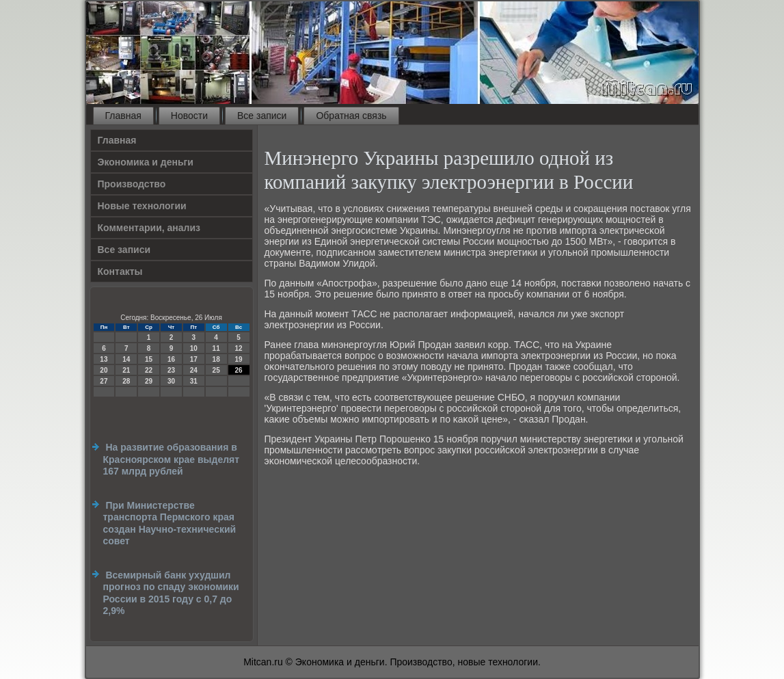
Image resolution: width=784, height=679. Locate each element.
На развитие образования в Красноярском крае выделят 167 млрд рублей (172, 459)
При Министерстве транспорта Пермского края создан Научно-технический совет (170, 523)
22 (149, 370)
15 (149, 359)
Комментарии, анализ (149, 228)
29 (149, 381)
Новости (189, 116)
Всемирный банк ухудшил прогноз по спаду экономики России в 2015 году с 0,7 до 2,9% (171, 593)
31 (194, 381)
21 (126, 370)
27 (104, 381)
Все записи (262, 116)
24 (194, 370)
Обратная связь (351, 116)
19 (238, 359)
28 (126, 381)
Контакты (120, 271)
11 (216, 348)
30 (171, 381)
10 (194, 348)
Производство (132, 184)
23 (171, 370)
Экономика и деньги (146, 162)
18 (216, 359)
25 (216, 370)
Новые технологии (142, 206)
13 (104, 359)
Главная (123, 116)
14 (126, 359)
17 (194, 359)
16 (171, 359)
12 (238, 348)
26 (238, 370)
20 (104, 370)
